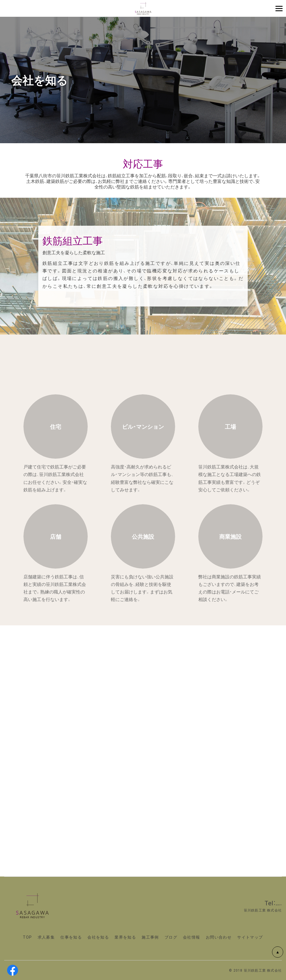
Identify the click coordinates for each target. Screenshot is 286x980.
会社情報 (192, 937)
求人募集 (46, 937)
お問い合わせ (219, 937)
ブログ (171, 937)
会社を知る (98, 937)
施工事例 (150, 937)
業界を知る (125, 937)
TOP (27, 937)
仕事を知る (71, 937)
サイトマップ (250, 937)
